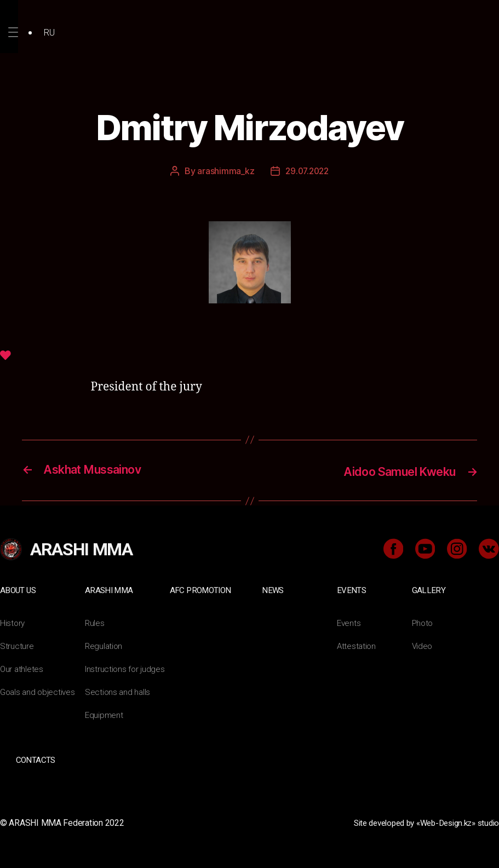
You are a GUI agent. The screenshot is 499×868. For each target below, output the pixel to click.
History (13, 622)
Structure (17, 645)
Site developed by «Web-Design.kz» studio (419, 821)
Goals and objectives (39, 691)
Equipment (105, 714)
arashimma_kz (224, 171)
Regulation (104, 645)
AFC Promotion (202, 590)
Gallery (429, 590)
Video (423, 645)
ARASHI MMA (110, 590)
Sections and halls (118, 691)
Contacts (35, 759)
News (273, 590)
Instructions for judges (126, 668)
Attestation (357, 645)
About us (19, 590)
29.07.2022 (307, 171)
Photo (423, 622)
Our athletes (22, 668)
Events (352, 590)
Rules (95, 622)
